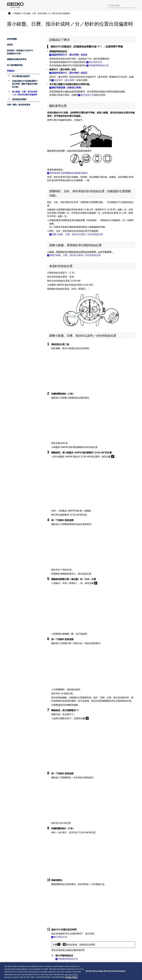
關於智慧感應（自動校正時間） (67, 88)
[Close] (138, 971)
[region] (71, 971)
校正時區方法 (96, 62)
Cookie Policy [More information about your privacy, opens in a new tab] (71, 977)
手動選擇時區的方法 (99, 65)
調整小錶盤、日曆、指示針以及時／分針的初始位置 (77, 234)
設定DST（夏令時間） (65, 80)
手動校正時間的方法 (68, 950)
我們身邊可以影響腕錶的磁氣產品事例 (69, 173)
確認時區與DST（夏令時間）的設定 (70, 55)
